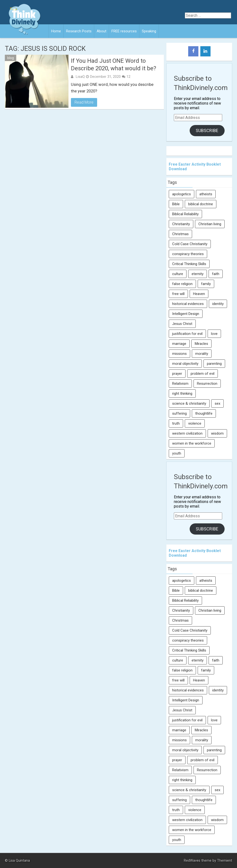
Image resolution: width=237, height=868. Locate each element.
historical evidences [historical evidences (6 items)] (188, 304)
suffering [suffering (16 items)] (179, 413)
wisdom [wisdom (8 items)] (217, 433)
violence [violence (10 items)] (195, 423)
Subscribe (207, 130)
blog (11, 58)
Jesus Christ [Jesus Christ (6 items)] (182, 324)
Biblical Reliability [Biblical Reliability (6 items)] (185, 214)
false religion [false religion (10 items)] (182, 284)
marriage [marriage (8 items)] (179, 344)
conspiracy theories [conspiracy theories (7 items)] (188, 254)
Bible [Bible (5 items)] (176, 204)
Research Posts (79, 31)
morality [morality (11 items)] (202, 354)
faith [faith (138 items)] (216, 274)
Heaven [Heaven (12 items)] (199, 294)
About (102, 31)
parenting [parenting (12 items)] (214, 364)
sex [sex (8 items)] (217, 403)
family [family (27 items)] (206, 284)
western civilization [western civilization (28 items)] (187, 433)
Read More (84, 102)
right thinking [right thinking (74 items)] (182, 394)
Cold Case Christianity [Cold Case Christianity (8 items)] (190, 244)
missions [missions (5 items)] (179, 354)
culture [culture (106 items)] (178, 274)
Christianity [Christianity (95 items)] (181, 224)
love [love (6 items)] (214, 334)
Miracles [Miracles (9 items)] (201, 344)
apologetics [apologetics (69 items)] (182, 194)
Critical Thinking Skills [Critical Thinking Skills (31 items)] (189, 264)
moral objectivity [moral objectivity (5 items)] (185, 364)
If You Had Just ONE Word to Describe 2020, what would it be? (114, 65)
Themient (225, 861)
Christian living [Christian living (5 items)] (210, 224)
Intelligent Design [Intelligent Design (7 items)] (186, 314)
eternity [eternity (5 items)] (198, 274)
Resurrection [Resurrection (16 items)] (207, 384)
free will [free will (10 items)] (178, 294)
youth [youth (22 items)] (177, 453)
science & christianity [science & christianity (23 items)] (189, 403)
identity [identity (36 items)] (218, 304)
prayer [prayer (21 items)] (177, 374)
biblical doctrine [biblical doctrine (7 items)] (201, 204)
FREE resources (124, 31)
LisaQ (80, 77)
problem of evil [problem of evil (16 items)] (203, 374)
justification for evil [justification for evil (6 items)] (187, 334)
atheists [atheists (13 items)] (206, 194)
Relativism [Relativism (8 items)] (180, 384)
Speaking (149, 31)
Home (56, 31)
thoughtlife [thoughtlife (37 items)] (204, 413)
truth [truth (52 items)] (176, 423)
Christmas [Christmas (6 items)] (180, 234)
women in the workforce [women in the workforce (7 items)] (192, 443)
